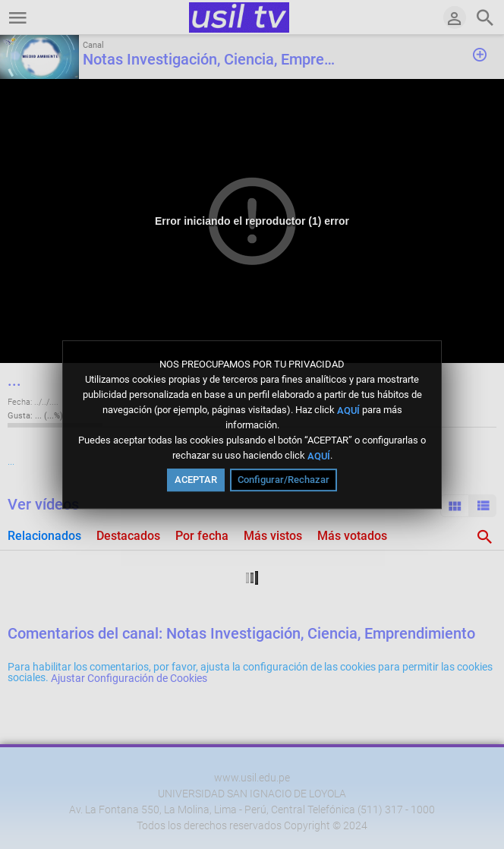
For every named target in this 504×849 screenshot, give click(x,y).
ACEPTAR (196, 480)
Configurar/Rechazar (283, 480)
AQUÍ (348, 410)
